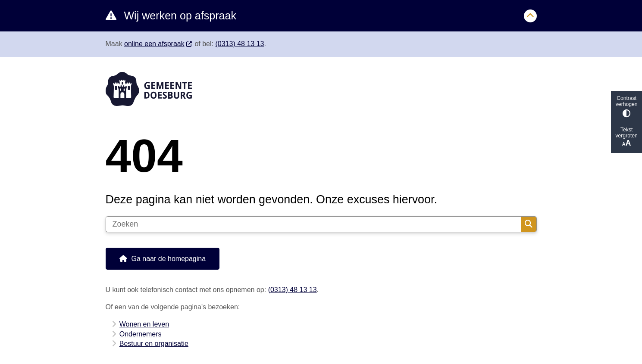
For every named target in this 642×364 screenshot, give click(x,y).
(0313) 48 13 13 (240, 44)
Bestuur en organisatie (154, 344)
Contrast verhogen (626, 106)
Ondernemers (141, 334)
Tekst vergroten (626, 137)
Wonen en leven (144, 324)
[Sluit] (530, 16)
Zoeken (529, 224)
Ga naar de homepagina (169, 259)
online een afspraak (158, 44)
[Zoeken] (314, 224)
